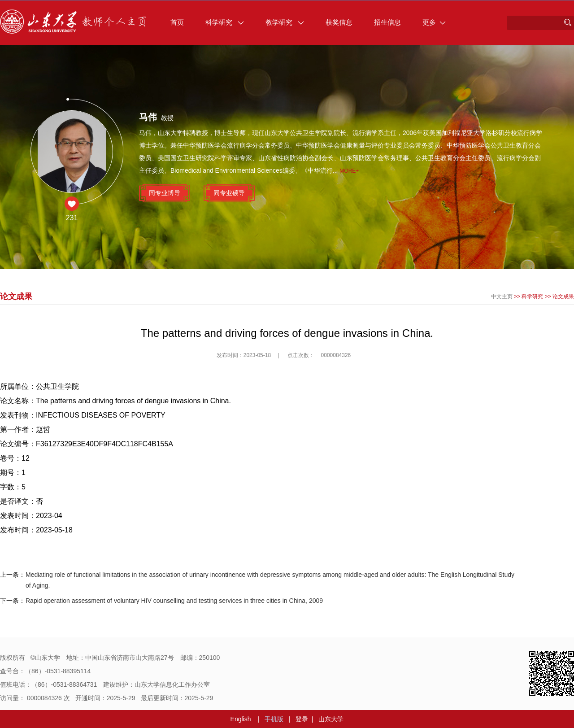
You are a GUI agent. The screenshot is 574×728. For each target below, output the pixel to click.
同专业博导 (165, 193)
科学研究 (225, 22)
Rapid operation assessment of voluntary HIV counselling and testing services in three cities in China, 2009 (174, 601)
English (241, 719)
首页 (177, 22)
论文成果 (563, 296)
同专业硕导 (229, 193)
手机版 (274, 719)
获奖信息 (339, 22)
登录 (302, 719)
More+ (349, 171)
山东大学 (331, 719)
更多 (434, 22)
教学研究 (285, 22)
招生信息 (387, 22)
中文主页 (502, 296)
